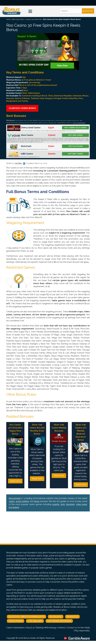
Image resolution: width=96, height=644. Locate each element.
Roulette (72, 617)
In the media (84, 628)
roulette (56, 504)
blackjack (70, 504)
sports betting (22, 501)
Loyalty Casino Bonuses (33, 19)
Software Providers (59, 621)
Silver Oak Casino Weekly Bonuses (59, 428)
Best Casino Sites (18, 19)
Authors (62, 628)
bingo (37, 501)
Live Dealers (35, 621)
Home (8, 19)
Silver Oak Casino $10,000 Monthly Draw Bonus (37, 429)
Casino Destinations (15, 628)
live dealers (14, 507)
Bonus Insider (29, 638)
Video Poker (16, 621)
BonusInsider (15, 498)
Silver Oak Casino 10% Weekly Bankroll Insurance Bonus (81, 432)
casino (12, 501)
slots (63, 504)
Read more (15, 481)
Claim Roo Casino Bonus (22, 108)
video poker (81, 504)
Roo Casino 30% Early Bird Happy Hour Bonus (15, 429)
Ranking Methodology (46, 628)
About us (30, 628)
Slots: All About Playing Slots (26, 617)
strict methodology (79, 123)
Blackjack (56, 617)
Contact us (72, 628)
